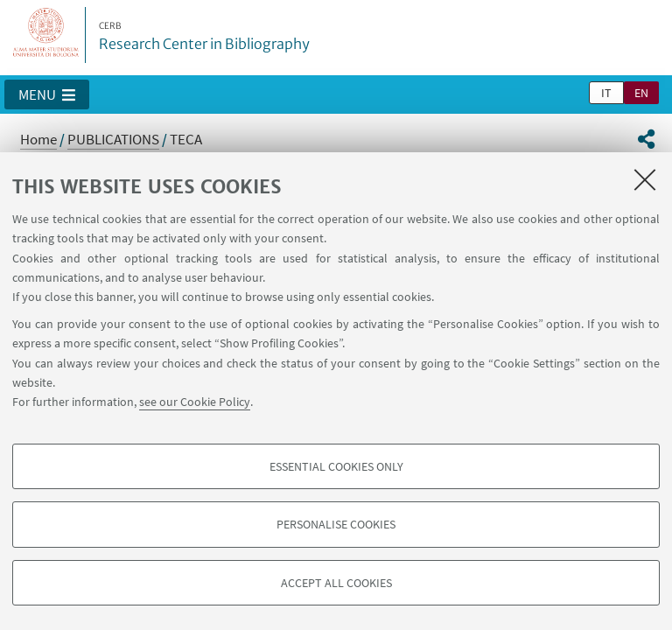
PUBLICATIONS (113, 139)
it (606, 93)
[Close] (645, 179)
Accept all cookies (336, 583)
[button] (47, 94)
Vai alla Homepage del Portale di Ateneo (46, 35)
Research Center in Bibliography (204, 37)
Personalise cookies (336, 524)
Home (38, 139)
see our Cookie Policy (195, 402)
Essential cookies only (336, 466)
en (641, 93)
